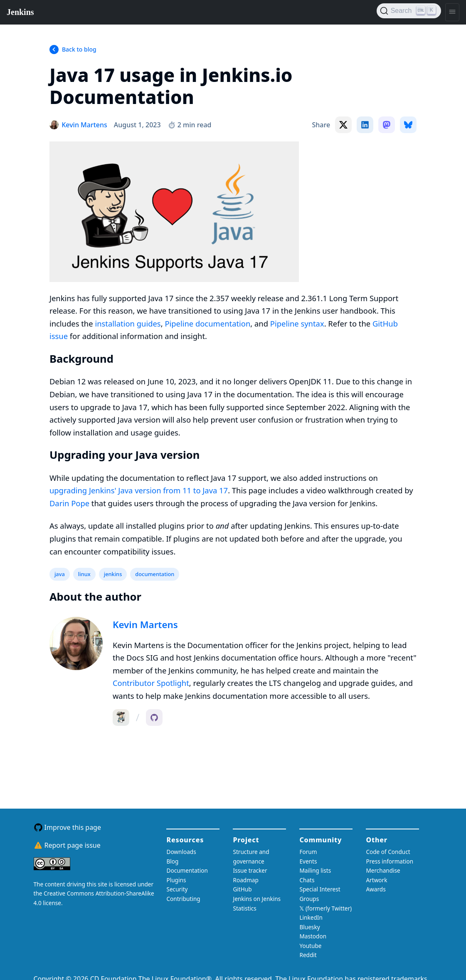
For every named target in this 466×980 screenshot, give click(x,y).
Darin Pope (69, 503)
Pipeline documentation (207, 323)
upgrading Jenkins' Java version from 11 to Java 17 (139, 490)
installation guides (128, 323)
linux (84, 574)
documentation (155, 574)
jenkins (113, 574)
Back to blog (79, 49)
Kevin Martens (145, 625)
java (60, 574)
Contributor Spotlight (151, 683)
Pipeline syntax (297, 323)
